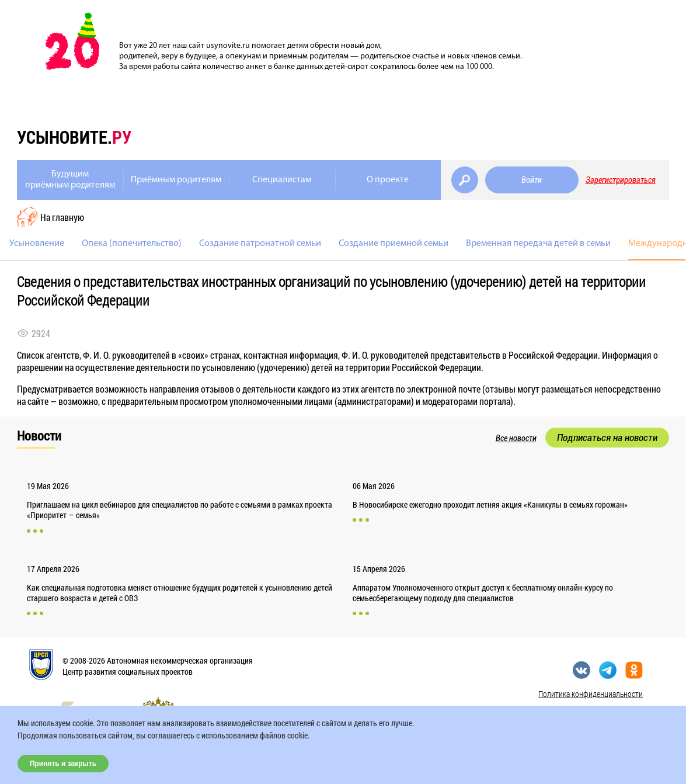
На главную (62, 217)
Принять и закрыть (63, 764)
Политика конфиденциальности (591, 694)
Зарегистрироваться (621, 180)
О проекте (388, 180)
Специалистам (282, 180)
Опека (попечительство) (132, 244)
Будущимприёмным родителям (70, 180)
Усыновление (37, 244)
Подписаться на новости (607, 438)
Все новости (516, 438)
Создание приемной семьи (394, 244)
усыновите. (74, 137)
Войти (532, 180)
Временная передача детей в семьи (538, 244)
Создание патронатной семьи (260, 244)
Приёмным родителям (176, 180)
